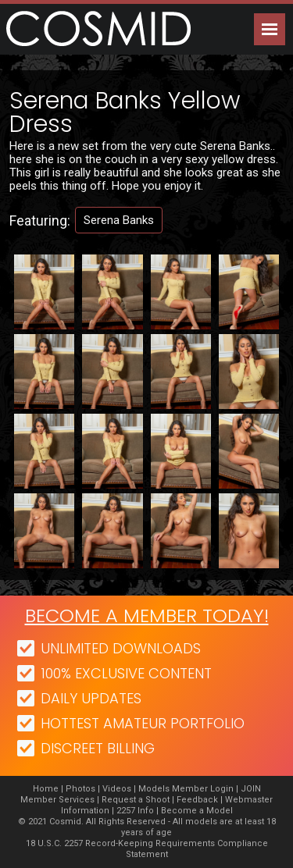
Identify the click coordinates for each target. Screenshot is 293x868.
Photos (80, 789)
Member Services (57, 800)
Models (154, 789)
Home (46, 789)
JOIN (251, 789)
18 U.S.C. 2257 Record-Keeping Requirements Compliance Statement (147, 849)
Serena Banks (119, 220)
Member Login (203, 789)
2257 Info (135, 811)
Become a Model (197, 811)
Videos (117, 789)
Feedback (197, 800)
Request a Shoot (136, 800)
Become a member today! (147, 615)
